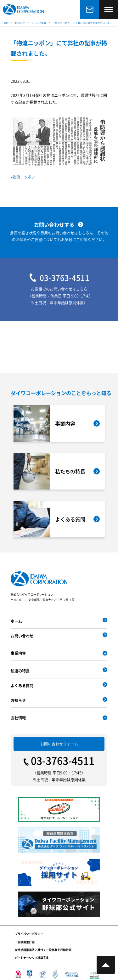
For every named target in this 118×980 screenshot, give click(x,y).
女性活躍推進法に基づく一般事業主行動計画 (43, 950)
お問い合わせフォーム (59, 744)
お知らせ (18, 700)
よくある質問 (22, 685)
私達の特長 (20, 671)
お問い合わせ (22, 636)
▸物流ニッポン (23, 177)
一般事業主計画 (25, 942)
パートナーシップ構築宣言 (32, 958)
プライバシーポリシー (29, 934)
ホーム (16, 621)
